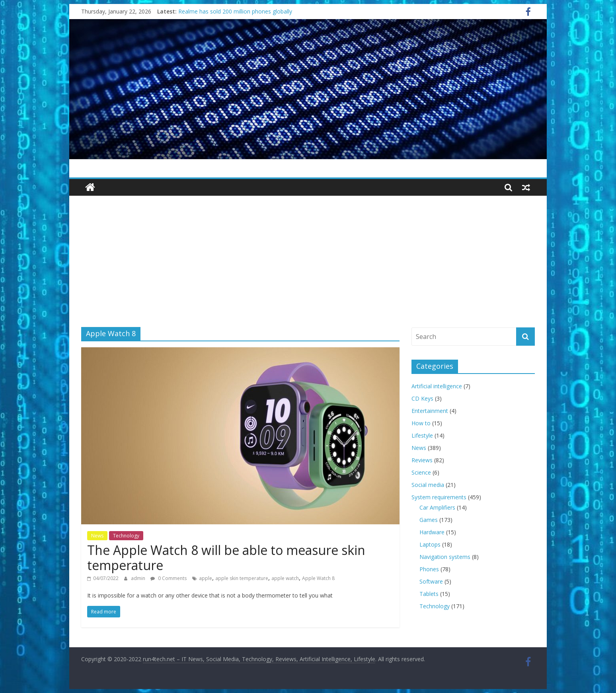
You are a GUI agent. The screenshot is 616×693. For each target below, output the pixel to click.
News (97, 536)
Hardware (432, 532)
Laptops (430, 544)
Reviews (422, 460)
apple (206, 578)
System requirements (439, 497)
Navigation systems (445, 557)
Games (429, 520)
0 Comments (169, 578)
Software (431, 581)
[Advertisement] (308, 255)
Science (421, 472)
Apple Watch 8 (318, 578)
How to (421, 423)
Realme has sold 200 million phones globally (235, 11)
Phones (429, 569)
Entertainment (430, 411)
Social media (428, 485)
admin (139, 578)
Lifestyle (422, 435)
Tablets (429, 594)
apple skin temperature (242, 578)
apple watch (285, 578)
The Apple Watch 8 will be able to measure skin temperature (226, 558)
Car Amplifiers (437, 507)
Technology (126, 536)
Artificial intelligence (437, 386)
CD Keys (422, 398)
